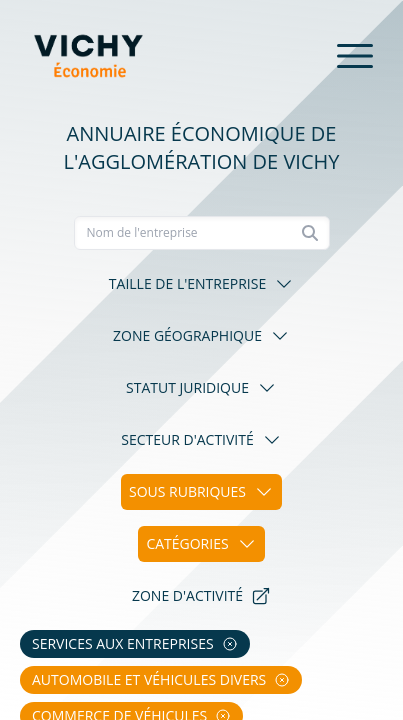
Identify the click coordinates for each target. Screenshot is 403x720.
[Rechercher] (310, 233)
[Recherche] (202, 233)
